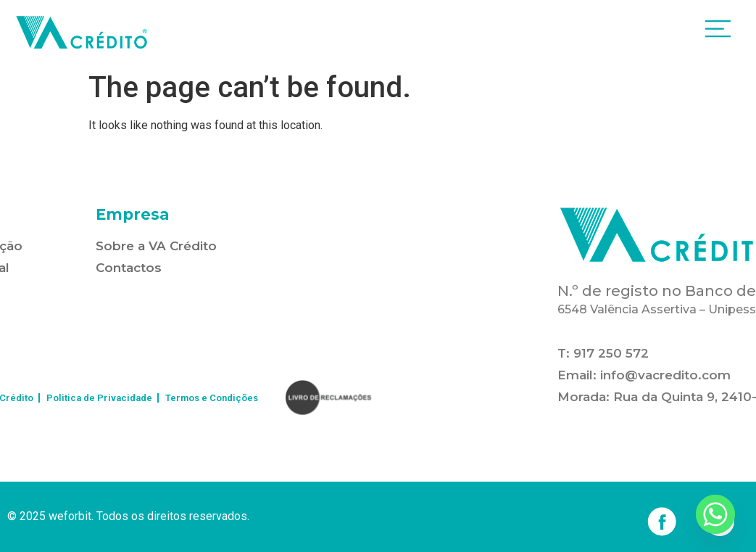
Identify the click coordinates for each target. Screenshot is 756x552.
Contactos (129, 268)
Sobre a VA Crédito (156, 246)
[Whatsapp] (715, 514)
